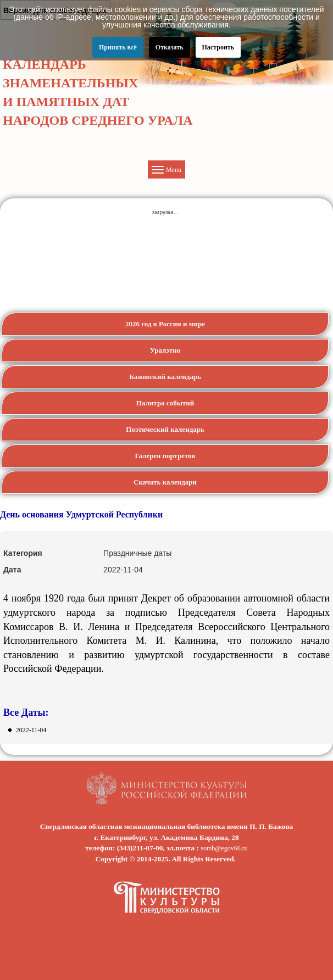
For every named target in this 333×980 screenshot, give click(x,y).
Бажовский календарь (165, 377)
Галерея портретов (165, 456)
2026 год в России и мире (165, 324)
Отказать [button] (170, 47)
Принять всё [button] (118, 47)
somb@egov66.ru (224, 848)
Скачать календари (165, 482)
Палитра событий (165, 403)
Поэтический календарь (165, 429)
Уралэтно (165, 350)
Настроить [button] (218, 47)
